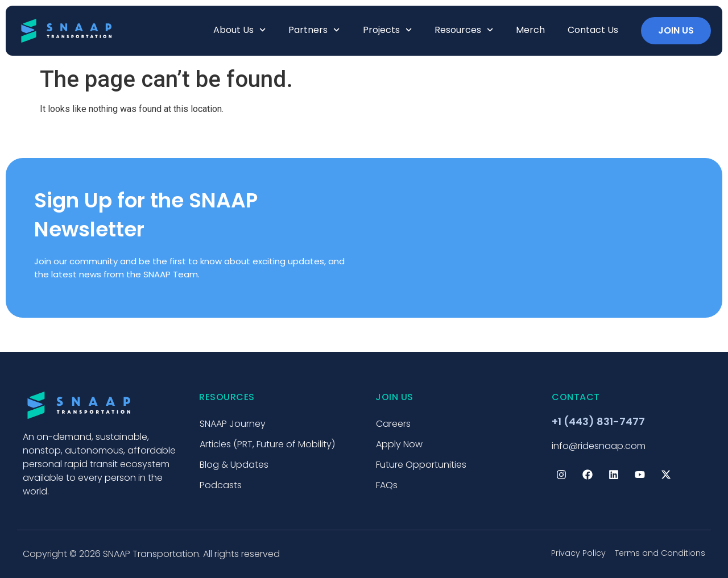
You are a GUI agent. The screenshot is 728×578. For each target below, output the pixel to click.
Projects (387, 30)
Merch (530, 30)
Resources (464, 30)
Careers (393, 424)
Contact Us (593, 30)
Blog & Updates (234, 465)
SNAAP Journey (233, 424)
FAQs (387, 485)
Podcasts (221, 485)
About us (239, 30)
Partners (314, 30)
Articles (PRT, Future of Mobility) (267, 444)
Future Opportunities (421, 465)
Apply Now (399, 444)
